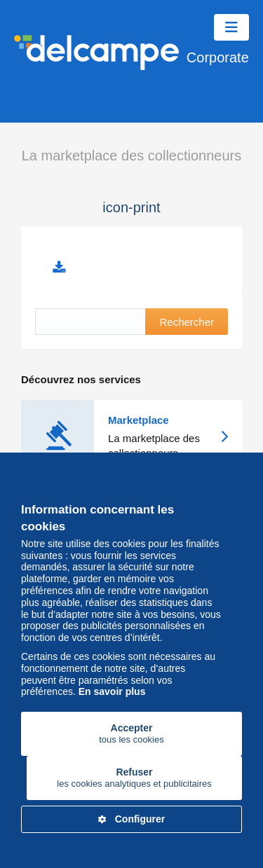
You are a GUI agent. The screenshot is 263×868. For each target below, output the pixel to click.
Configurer (132, 819)
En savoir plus (112, 691)
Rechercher (187, 322)
